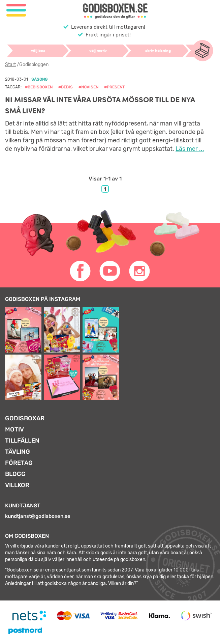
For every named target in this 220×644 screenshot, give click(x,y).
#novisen (88, 87)
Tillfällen (22, 441)
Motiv (14, 429)
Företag (19, 463)
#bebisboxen (39, 87)
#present (114, 87)
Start (10, 65)
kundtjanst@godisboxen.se (38, 516)
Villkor (17, 485)
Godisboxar (25, 418)
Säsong (39, 79)
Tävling (18, 452)
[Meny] (16, 10)
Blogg (15, 474)
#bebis (66, 87)
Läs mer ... (190, 149)
